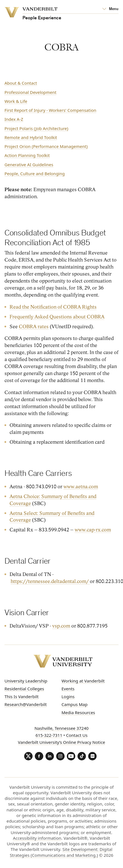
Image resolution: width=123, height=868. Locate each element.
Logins (68, 696)
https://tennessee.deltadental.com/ (50, 581)
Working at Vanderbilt (83, 681)
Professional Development (30, 92)
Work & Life (16, 101)
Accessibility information (37, 838)
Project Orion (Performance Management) (46, 146)
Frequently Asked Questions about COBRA (57, 317)
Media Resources (78, 712)
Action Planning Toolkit (27, 155)
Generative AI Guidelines (29, 165)
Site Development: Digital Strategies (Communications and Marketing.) (61, 852)
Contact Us (77, 735)
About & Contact (21, 83)
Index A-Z (14, 119)
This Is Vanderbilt (21, 696)
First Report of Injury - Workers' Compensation (50, 110)
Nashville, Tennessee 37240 (62, 728)
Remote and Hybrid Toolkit (31, 137)
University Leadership (26, 681)
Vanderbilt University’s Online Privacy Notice (62, 742)
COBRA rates (34, 326)
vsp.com (61, 626)
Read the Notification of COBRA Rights (53, 307)
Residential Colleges (24, 689)
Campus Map (75, 704)
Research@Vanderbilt (26, 704)
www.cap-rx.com (93, 530)
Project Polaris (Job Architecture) (36, 128)
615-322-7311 (49, 735)
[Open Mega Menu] (110, 9)
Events (68, 689)
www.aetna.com (81, 487)
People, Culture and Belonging (35, 173)
